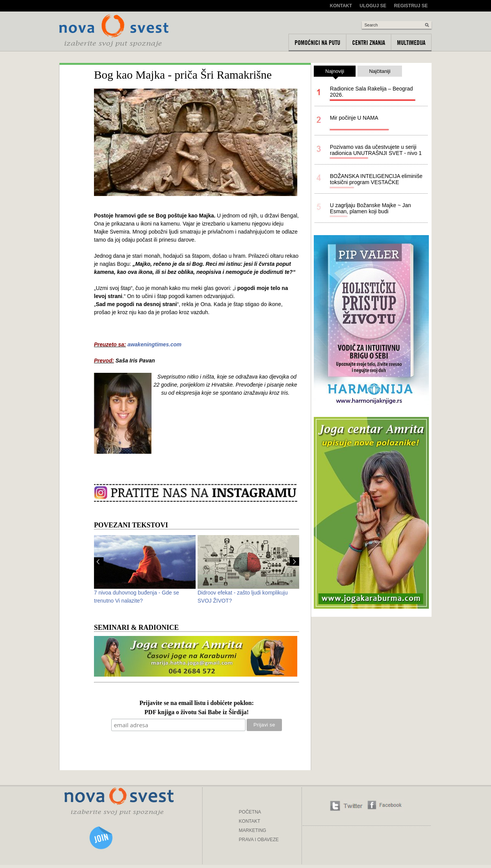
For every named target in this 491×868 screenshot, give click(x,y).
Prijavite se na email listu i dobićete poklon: (196, 703)
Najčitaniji (380, 71)
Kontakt (341, 6)
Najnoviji (335, 72)
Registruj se (411, 6)
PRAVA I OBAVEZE (259, 840)
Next (294, 562)
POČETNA (250, 812)
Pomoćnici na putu (317, 43)
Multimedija (411, 43)
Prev (99, 562)
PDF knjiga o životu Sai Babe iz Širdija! (197, 712)
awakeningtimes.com (154, 344)
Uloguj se (373, 6)
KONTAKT (250, 821)
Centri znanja (369, 43)
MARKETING (253, 830)
